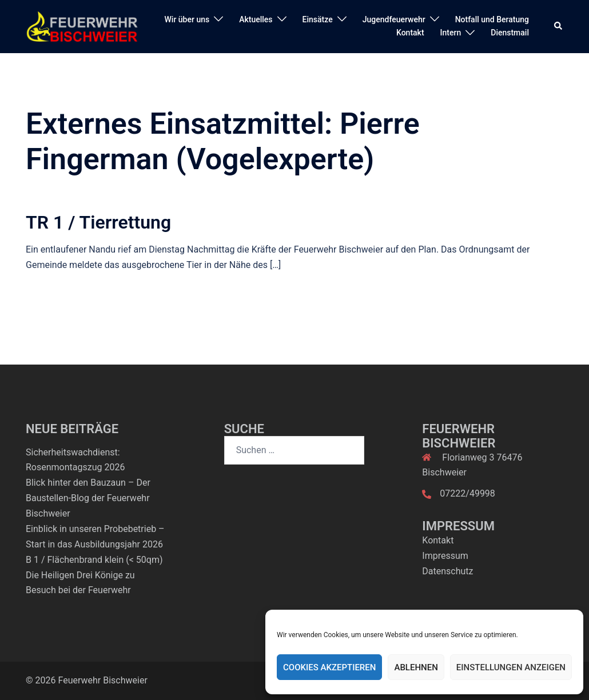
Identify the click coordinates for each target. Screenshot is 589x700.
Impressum (445, 556)
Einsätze (318, 19)
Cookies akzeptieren (329, 667)
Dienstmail (510, 33)
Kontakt (410, 33)
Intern (451, 33)
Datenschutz (447, 571)
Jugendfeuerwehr (394, 19)
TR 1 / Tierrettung (98, 222)
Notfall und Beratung (492, 19)
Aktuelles (256, 19)
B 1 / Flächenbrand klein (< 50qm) (94, 560)
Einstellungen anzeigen (511, 667)
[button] (559, 26)
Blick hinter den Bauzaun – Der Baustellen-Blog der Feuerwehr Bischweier (88, 498)
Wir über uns (187, 19)
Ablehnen (416, 667)
